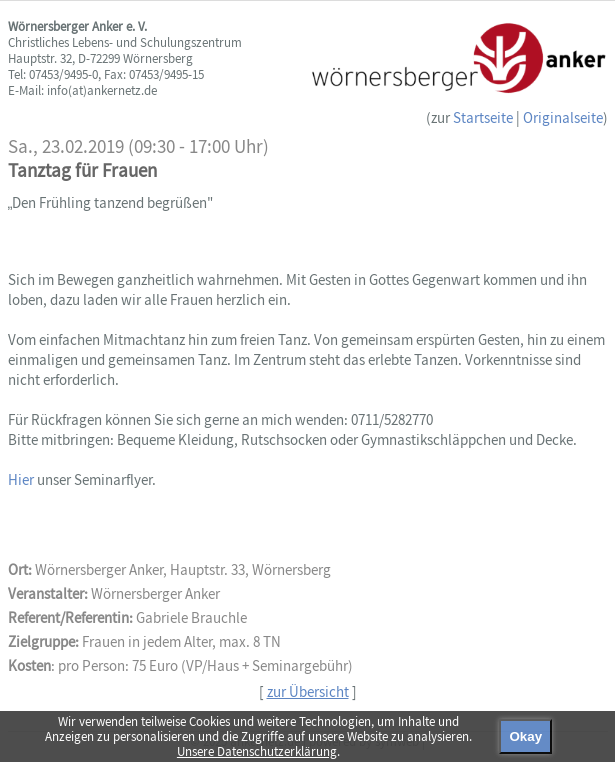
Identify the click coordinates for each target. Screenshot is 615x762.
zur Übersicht (308, 691)
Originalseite (563, 117)
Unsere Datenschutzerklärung (257, 751)
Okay (525, 736)
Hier (22, 479)
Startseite (483, 117)
